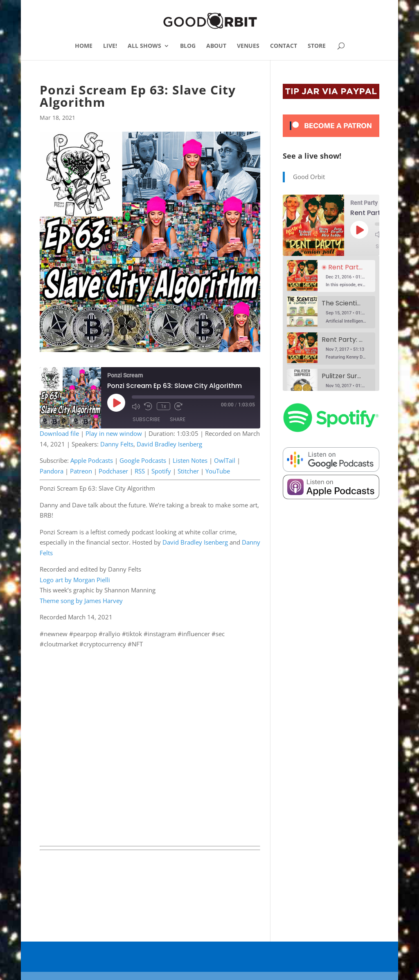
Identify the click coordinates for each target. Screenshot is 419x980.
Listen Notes (190, 460)
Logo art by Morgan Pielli (75, 580)
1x (163, 406)
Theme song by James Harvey (81, 601)
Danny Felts (117, 444)
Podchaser (113, 471)
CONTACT (284, 46)
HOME (84, 46)
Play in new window (114, 433)
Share (178, 419)
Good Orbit (309, 177)
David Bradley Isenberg (169, 444)
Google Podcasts (143, 460)
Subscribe (146, 419)
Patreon (81, 471)
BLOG (188, 46)
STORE (317, 46)
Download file (59, 433)
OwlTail (225, 460)
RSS (140, 471)
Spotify (161, 471)
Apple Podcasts (92, 460)
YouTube (218, 471)
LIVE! (110, 46)
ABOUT (216, 46)
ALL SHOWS (144, 46)
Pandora (52, 471)
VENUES (248, 46)
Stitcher (188, 471)
